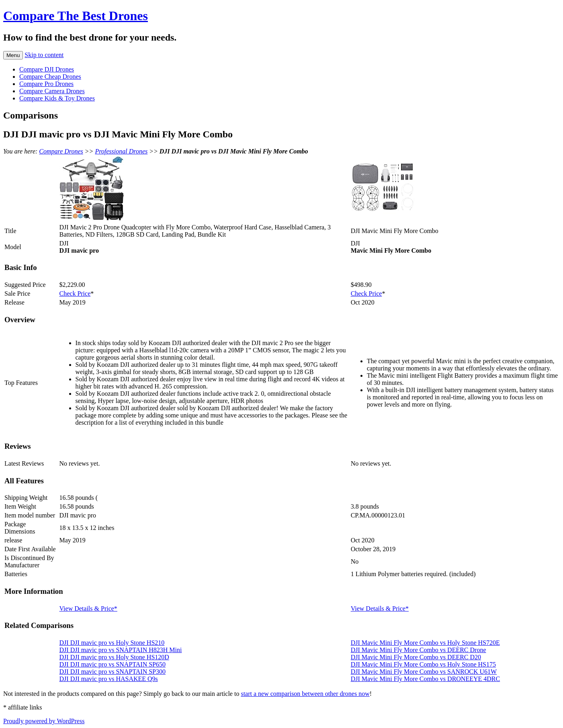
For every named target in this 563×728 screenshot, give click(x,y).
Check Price (75, 293)
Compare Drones (61, 151)
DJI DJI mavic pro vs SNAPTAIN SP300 (113, 672)
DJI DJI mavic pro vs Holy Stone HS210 (112, 643)
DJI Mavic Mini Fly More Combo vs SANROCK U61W (424, 672)
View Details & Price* (88, 608)
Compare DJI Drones (47, 69)
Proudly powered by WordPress (44, 721)
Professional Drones (121, 151)
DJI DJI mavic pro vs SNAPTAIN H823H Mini (121, 650)
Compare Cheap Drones (50, 77)
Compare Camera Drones (52, 91)
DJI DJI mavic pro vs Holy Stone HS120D (114, 657)
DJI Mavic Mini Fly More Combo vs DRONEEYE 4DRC (426, 679)
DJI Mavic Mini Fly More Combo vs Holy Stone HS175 (423, 664)
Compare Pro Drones (46, 84)
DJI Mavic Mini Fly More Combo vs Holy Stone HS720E (425, 643)
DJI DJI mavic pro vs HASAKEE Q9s (109, 679)
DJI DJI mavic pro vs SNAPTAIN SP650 (113, 664)
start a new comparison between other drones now (305, 694)
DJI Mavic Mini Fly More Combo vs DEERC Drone (419, 650)
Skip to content (44, 55)
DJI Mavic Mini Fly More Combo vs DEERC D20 (416, 657)
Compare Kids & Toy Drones (57, 98)
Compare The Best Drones (76, 16)
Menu (13, 55)
